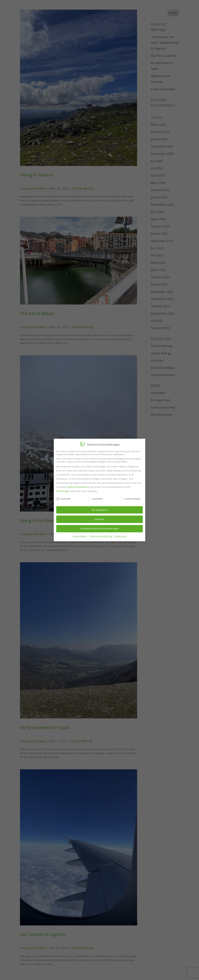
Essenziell (63, 499)
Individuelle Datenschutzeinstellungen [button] (99, 528)
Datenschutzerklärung (78, 487)
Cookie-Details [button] (80, 536)
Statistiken (95, 499)
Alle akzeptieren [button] (100, 510)
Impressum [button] (121, 536)
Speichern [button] (99, 519)
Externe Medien (131, 499)
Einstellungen (63, 491)
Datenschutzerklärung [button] (101, 536)
